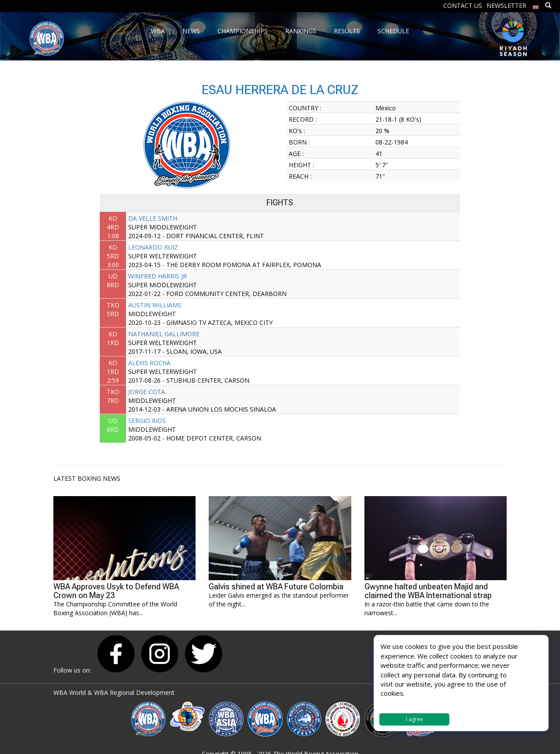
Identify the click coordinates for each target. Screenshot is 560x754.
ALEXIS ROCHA (149, 363)
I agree (415, 719)
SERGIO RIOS (147, 421)
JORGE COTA (147, 392)
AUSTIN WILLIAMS (155, 305)
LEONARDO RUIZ (153, 247)
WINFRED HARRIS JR (157, 276)
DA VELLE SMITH (153, 218)
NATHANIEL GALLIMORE (164, 334)
